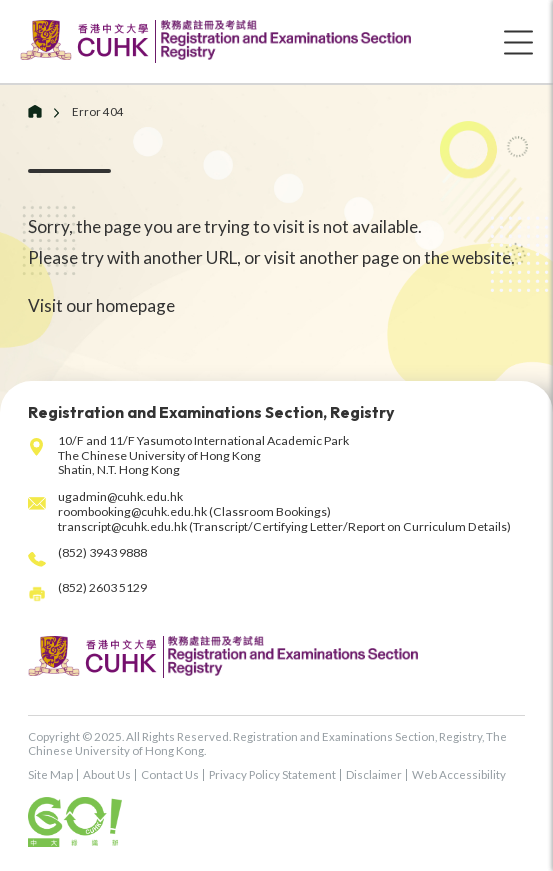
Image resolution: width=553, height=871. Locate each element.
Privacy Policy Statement (272, 774)
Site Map (50, 774)
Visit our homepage (101, 305)
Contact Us (170, 774)
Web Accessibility (459, 774)
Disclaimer (374, 774)
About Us (107, 774)
